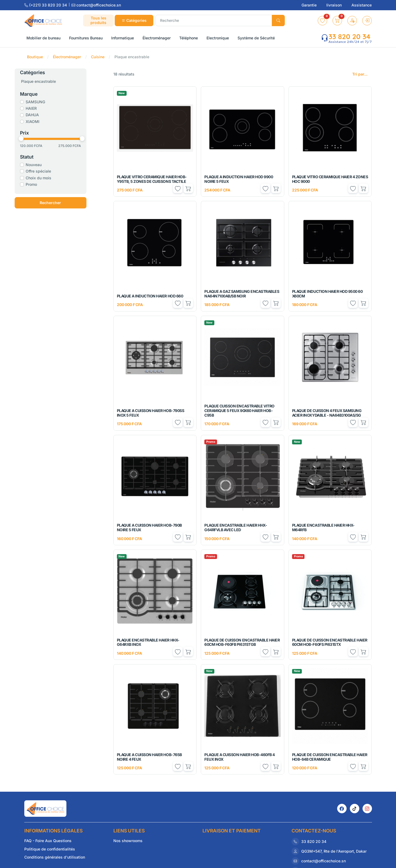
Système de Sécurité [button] (256, 38)
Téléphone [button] (189, 38)
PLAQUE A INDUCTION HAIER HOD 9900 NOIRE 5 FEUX (239, 179)
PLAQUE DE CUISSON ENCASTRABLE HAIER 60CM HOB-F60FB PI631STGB (242, 642)
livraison (335, 5)
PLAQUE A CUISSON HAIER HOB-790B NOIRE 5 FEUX (149, 527)
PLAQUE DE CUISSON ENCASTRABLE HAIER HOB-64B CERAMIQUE (330, 757)
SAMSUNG (48, 102)
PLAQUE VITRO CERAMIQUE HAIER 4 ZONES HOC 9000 (330, 179)
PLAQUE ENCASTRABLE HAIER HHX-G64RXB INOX (148, 642)
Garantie (310, 5)
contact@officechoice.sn (96, 5)
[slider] (34, 139)
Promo (44, 184)
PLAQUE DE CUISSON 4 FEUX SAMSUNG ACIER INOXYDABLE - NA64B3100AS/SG (327, 413)
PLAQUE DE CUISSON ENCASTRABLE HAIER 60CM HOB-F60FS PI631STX (330, 642)
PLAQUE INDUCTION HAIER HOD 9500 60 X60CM (327, 294)
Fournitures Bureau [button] (86, 38)
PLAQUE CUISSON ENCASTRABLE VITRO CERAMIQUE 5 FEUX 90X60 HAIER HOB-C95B (239, 411)
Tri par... (360, 74)
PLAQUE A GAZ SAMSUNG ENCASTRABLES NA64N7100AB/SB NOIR (242, 294)
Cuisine (98, 57)
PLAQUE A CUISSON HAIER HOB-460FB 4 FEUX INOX (240, 757)
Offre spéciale (51, 171)
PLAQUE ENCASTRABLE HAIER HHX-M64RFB (323, 527)
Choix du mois (51, 178)
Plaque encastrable (51, 81)
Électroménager (67, 57)
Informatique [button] (123, 38)
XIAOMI (45, 121)
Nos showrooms (128, 841)
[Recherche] (214, 20)
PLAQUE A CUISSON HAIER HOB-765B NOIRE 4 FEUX (149, 757)
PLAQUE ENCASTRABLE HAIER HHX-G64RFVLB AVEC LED (236, 527)
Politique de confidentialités (50, 849)
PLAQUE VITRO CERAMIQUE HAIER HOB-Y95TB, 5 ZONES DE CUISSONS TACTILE (152, 179)
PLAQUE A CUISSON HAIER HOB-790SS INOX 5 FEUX (151, 413)
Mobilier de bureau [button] (43, 38)
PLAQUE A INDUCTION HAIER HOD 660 (150, 296)
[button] (322, 21)
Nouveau (47, 165)
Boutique (35, 57)
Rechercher (63, 203)
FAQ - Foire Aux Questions (48, 841)
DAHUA (45, 115)
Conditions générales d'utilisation (55, 857)
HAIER (44, 108)
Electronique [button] (218, 38)
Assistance (362, 5)
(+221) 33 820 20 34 (46, 5)
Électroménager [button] (157, 38)
